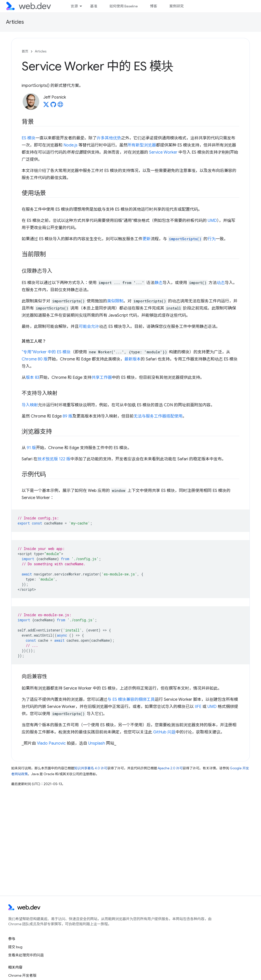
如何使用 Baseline (123, 6)
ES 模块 (29, 138)
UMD (212, 221)
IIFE (198, 707)
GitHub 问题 (164, 732)
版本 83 (32, 378)
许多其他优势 (109, 138)
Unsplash (97, 743)
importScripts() (185, 239)
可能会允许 (89, 327)
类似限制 (115, 301)
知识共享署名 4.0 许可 (91, 768)
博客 (153, 6)
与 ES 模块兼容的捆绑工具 (131, 700)
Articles (15, 22)
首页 (25, 51)
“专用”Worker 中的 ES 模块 (46, 352)
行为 (212, 239)
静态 (159, 283)
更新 (147, 239)
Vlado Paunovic (51, 743)
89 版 (68, 416)
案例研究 (176, 6)
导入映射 (30, 405)
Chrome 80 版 (35, 359)
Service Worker (163, 152)
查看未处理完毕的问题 (26, 955)
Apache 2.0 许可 (170, 768)
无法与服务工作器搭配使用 (158, 416)
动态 (221, 283)
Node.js (70, 145)
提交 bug (15, 947)
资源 (74, 6)
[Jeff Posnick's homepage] (60, 106)
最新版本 (133, 359)
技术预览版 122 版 (54, 459)
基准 (94, 6)
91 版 (31, 448)
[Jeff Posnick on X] (46, 106)
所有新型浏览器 (142, 145)
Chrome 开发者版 (22, 975)
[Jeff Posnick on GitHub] (53, 106)
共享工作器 (102, 378)
